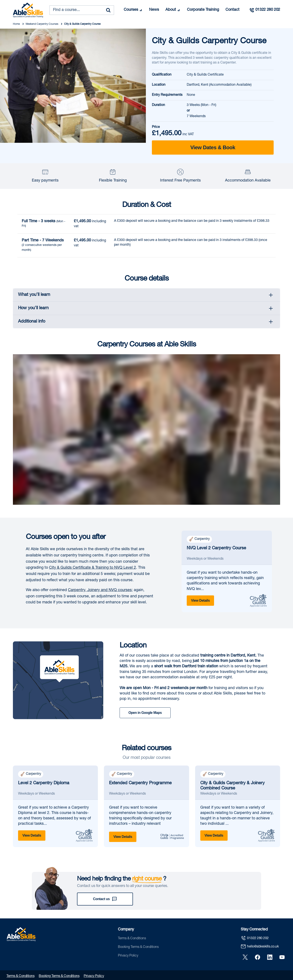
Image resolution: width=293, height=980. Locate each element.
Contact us (105, 883)
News (154, 10)
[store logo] (28, 10)
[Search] (108, 10)
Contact (232, 10)
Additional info (32, 322)
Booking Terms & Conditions (138, 931)
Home (17, 24)
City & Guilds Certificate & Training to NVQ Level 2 (93, 568)
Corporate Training (203, 10)
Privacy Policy (128, 940)
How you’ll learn (33, 308)
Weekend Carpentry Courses (42, 24)
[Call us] (265, 10)
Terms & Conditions (132, 922)
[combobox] (82, 10)
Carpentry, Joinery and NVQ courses (100, 590)
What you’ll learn (34, 295)
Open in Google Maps (145, 713)
